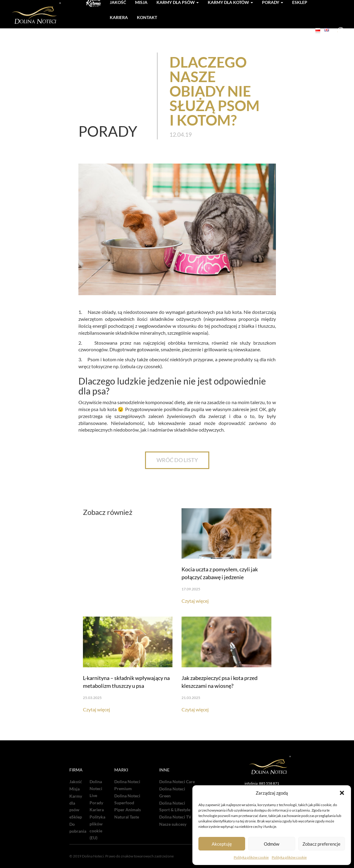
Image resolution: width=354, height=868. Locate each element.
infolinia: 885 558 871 (262, 783)
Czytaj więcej (195, 601)
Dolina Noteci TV (175, 817)
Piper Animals (128, 810)
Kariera (119, 17)
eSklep (76, 817)
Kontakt (147, 17)
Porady (96, 803)
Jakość (76, 782)
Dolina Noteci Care (177, 782)
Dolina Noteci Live (96, 789)
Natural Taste (127, 817)
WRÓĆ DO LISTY (177, 460)
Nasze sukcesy (173, 824)
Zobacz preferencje (321, 844)
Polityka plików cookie (251, 857)
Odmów (272, 844)
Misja (74, 789)
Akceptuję (222, 844)
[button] (342, 793)
